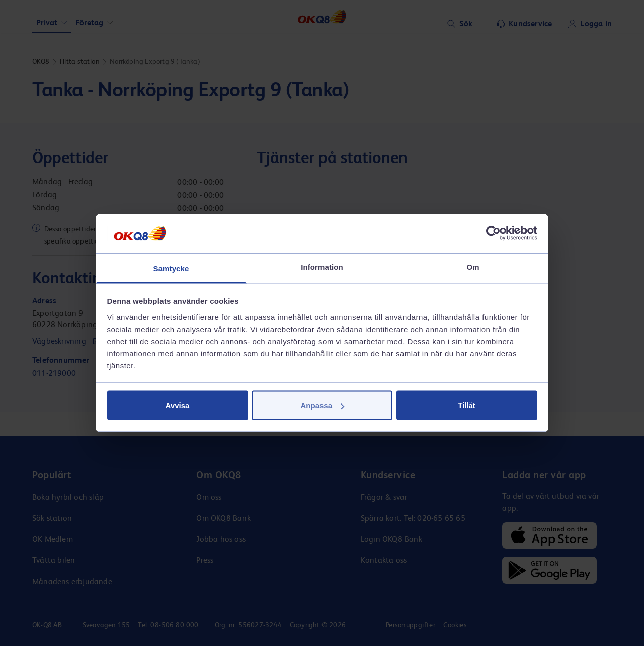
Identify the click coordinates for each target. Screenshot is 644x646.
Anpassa (322, 405)
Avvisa (178, 405)
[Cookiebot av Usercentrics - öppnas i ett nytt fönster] (493, 233)
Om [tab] (473, 266)
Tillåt (467, 405)
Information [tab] (322, 266)
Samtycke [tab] (171, 268)
